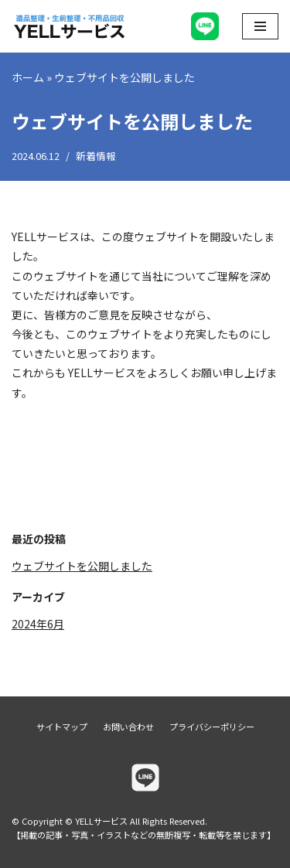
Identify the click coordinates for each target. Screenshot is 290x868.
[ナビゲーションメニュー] (260, 26)
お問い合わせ (128, 727)
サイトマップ (62, 727)
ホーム (28, 77)
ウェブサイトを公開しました (82, 566)
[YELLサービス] (70, 26)
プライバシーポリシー (212, 727)
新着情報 (96, 156)
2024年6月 (38, 624)
